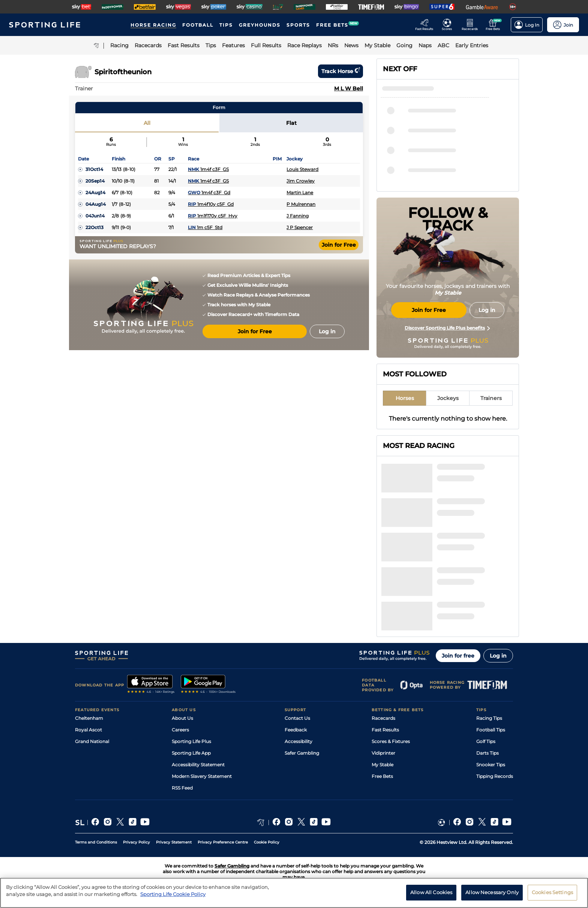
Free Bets (382, 776)
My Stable (382, 765)
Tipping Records (495, 776)
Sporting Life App (191, 753)
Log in (498, 656)
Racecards (383, 718)
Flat (291, 123)
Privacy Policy (136, 842)
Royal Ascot (88, 730)
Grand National (92, 741)
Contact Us (297, 718)
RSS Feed (182, 788)
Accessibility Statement (198, 765)
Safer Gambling (302, 753)
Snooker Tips (491, 765)
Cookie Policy (267, 842)
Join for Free (339, 245)
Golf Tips (486, 741)
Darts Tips (487, 753)
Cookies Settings (552, 897)
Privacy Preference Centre (223, 842)
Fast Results (385, 730)
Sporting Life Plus (191, 741)
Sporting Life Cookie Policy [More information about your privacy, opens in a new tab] (173, 899)
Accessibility (298, 741)
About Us (182, 718)
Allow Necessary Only (492, 897)
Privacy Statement (174, 842)
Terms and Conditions (96, 842)
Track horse (340, 71)
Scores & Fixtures (391, 741)
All (147, 123)
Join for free (458, 656)
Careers (180, 730)
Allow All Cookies (431, 897)
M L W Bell (349, 88)
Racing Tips (489, 718)
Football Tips (491, 730)
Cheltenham (89, 718)
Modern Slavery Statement (202, 776)
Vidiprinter (383, 753)
